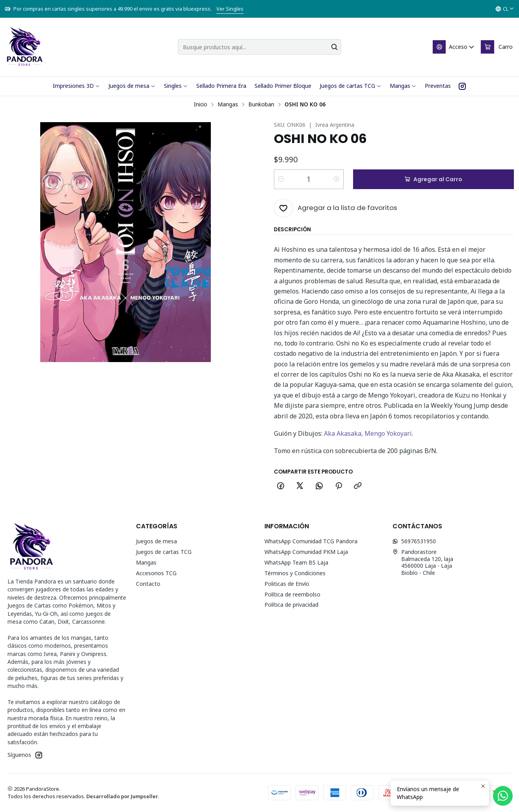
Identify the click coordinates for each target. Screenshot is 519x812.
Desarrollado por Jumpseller (122, 796)
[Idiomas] (505, 9)
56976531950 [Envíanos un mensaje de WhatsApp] (414, 541)
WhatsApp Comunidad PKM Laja (306, 552)
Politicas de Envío (287, 584)
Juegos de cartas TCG (164, 552)
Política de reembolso (292, 594)
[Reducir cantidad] (281, 179)
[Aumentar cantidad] (337, 179)
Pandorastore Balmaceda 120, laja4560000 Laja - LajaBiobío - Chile (423, 562)
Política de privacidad (291, 605)
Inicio (201, 104)
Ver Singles (230, 9)
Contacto (148, 584)
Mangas (228, 104)
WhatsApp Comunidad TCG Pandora (311, 541)
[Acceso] (454, 47)
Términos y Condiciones (295, 573)
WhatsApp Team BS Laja (296, 562)
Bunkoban (261, 104)
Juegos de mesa (156, 541)
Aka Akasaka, (344, 433)
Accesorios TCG (156, 573)
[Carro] (497, 47)
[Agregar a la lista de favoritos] (336, 208)
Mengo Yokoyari (388, 433)
